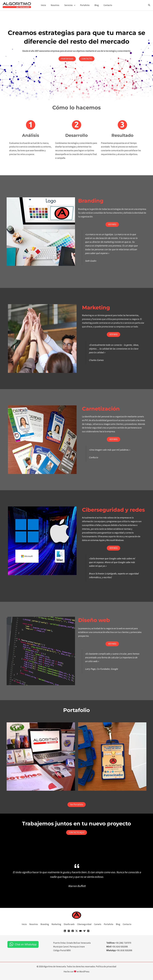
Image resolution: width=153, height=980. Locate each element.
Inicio (44, 5)
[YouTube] (80, 931)
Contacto (107, 5)
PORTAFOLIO (67, 59)
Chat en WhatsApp (26, 944)
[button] (74, 5)
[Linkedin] (65, 931)
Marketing (56, 924)
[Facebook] (73, 931)
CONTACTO (87, 59)
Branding (45, 924)
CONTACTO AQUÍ (77, 832)
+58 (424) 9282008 (124, 950)
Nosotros (56, 5)
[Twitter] (77, 931)
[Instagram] (69, 931)
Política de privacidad (106, 966)
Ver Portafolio (77, 804)
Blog (96, 5)
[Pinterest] (88, 931)
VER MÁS (112, 224)
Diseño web (69, 924)
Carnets (98, 924)
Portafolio (85, 5)
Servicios (70, 5)
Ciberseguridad (84, 924)
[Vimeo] (84, 931)
